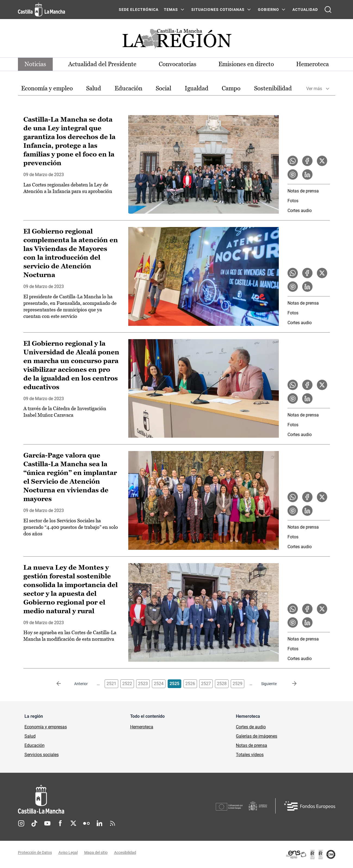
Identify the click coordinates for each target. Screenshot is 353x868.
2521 (111, 684)
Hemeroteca (313, 64)
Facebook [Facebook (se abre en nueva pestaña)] (60, 823)
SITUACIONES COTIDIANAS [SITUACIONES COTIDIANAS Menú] (218, 10)
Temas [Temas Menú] (171, 10)
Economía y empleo (47, 88)
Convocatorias (178, 64)
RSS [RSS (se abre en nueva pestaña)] (113, 823)
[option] (47, 89)
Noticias (35, 64)
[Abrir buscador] (328, 10)
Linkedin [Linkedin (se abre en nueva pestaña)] (99, 823)
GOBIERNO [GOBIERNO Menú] (268, 10)
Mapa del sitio (96, 852)
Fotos (293, 201)
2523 (143, 684)
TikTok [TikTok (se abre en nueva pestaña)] (34, 823)
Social (163, 88)
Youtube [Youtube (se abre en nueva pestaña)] (47, 823)
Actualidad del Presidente (102, 64)
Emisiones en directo (246, 64)
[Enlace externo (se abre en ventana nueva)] (310, 854)
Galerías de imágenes (257, 736)
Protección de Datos (35, 852)
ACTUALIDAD (305, 10)
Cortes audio (300, 211)
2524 (159, 684)
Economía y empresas (46, 727)
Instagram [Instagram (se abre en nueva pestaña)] (21, 823)
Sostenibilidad (273, 88)
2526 (190, 684)
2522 (127, 684)
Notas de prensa (303, 191)
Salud (94, 88)
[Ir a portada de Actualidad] (177, 40)
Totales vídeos (250, 755)
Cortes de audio (251, 727)
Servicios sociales (42, 755)
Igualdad (197, 88)
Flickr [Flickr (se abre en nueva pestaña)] (86, 823)
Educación (129, 88)
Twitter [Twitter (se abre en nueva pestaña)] (73, 823)
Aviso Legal (68, 852)
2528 (222, 684)
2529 (238, 684)
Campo (231, 88)
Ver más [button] (314, 89)
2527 (206, 684)
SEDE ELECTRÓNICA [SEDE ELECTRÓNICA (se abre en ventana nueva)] (139, 10)
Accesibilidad (125, 852)
